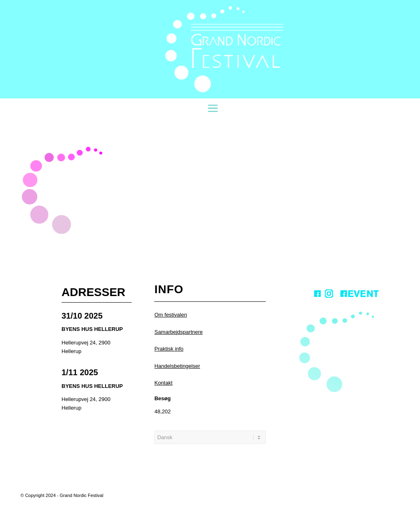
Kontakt (163, 383)
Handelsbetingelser (177, 366)
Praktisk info (169, 349)
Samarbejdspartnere (178, 332)
